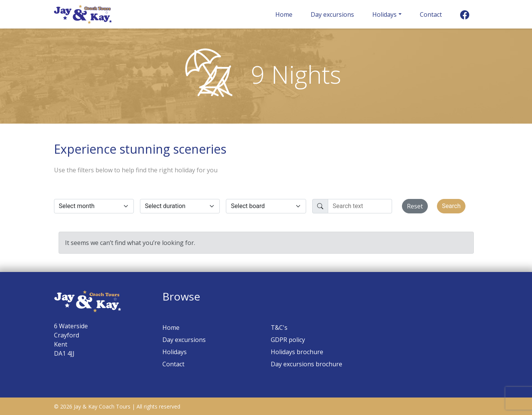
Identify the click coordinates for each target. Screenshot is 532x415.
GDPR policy (288, 340)
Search (451, 206)
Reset (415, 206)
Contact (431, 14)
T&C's (279, 328)
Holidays (384, 14)
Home (284, 14)
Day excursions (332, 14)
